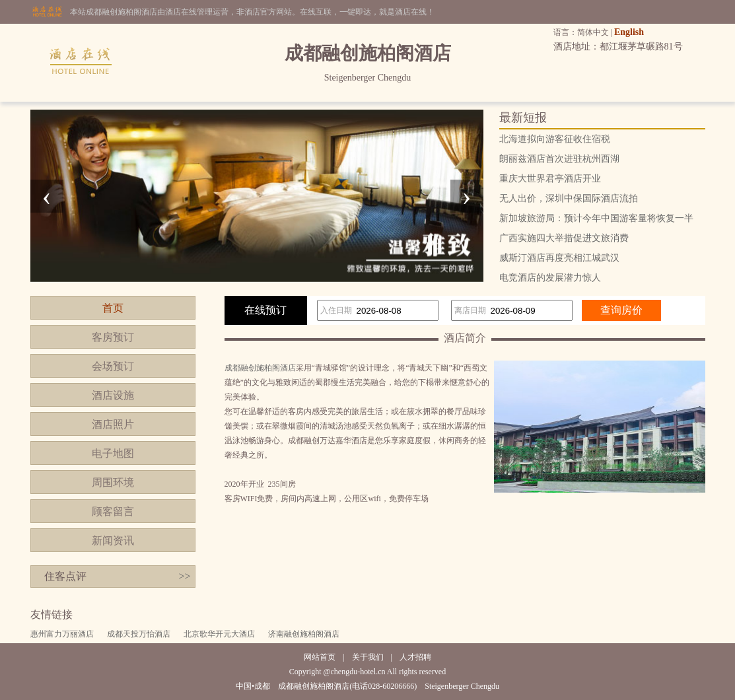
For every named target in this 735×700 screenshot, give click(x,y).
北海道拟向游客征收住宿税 (555, 139)
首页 (113, 308)
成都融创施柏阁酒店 (260, 368)
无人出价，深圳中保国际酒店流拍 (569, 198)
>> (184, 576)
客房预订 (113, 337)
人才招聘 (415, 657)
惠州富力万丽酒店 (62, 634)
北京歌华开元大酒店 (219, 634)
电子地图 (113, 453)
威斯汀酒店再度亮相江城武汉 (559, 258)
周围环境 (113, 482)
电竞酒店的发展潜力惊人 (550, 278)
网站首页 (320, 657)
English (629, 32)
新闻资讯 (113, 541)
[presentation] (47, 196)
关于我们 (368, 657)
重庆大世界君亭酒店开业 (550, 179)
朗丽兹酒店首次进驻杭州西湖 (559, 159)
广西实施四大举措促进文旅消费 (564, 238)
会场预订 (113, 366)
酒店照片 (113, 424)
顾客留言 (113, 511)
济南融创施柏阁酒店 (304, 634)
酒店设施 (113, 395)
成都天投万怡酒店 (139, 634)
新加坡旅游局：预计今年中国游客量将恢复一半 (596, 218)
